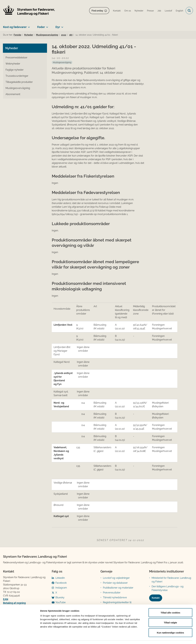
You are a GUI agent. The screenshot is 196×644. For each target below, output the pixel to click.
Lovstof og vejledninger (116, 578)
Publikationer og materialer (118, 588)
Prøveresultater (112, 593)
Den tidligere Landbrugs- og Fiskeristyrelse (168, 588)
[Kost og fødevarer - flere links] (28, 26)
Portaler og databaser (115, 583)
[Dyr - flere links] (62, 26)
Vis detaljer (159, 638)
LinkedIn (60, 578)
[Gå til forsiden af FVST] (29, 11)
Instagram (61, 588)
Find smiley (97, 11)
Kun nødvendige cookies (170, 624)
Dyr (58, 27)
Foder (41, 27)
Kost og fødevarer (15, 27)
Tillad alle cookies (170, 604)
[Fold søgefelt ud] (189, 11)
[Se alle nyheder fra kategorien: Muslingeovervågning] (62, 62)
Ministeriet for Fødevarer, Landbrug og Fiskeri (171, 580)
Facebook (61, 583)
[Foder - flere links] (46, 26)
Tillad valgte (170, 614)
